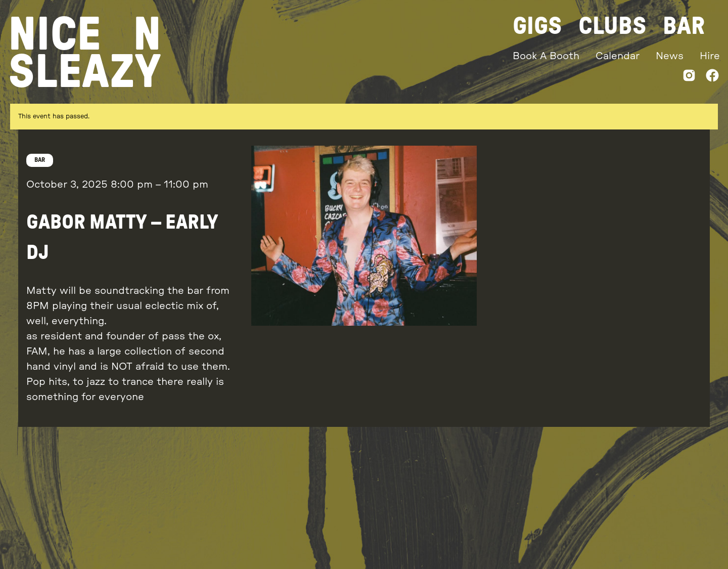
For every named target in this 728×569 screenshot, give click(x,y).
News (670, 56)
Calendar (618, 56)
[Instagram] (689, 78)
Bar (684, 26)
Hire (710, 56)
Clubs (612, 26)
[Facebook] (712, 78)
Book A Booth (546, 56)
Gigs (537, 26)
